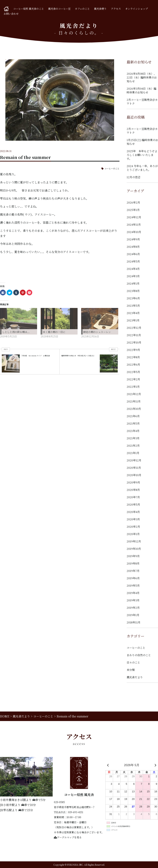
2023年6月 (133, 298)
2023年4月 (133, 313)
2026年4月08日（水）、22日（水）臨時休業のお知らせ (142, 77)
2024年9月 (133, 239)
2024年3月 (133, 276)
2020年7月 (133, 497)
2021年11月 (134, 401)
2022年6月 (133, 364)
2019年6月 (133, 578)
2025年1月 (133, 210)
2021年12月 (134, 394)
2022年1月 (133, 387)
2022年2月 (133, 379)
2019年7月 (133, 571)
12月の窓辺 (133, 177)
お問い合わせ (11, 14)
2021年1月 (133, 453)
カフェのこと (82, 9)
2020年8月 (133, 490)
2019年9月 (133, 556)
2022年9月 (133, 350)
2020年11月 (134, 468)
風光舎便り (100, 9)
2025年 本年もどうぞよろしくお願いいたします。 (142, 155)
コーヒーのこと (112, 168)
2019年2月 (133, 608)
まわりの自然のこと (139, 655)
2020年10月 (134, 475)
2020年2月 (133, 527)
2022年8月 (133, 357)
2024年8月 (133, 247)
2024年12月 (134, 217)
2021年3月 (133, 438)
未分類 (131, 670)
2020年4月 (133, 512)
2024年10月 (134, 232)
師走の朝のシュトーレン (97, 332)
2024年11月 (134, 225)
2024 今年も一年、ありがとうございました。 (142, 168)
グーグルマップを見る (68, 837)
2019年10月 (134, 549)
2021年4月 (133, 431)
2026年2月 (133, 202)
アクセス (116, 9)
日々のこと (133, 662)
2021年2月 (133, 445)
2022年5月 (133, 372)
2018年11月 (134, 622)
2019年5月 (133, 585)
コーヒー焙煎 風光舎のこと (29, 9)
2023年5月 (133, 306)
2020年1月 (133, 534)
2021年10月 (134, 409)
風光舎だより (135, 677)
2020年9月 (133, 482)
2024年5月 (133, 261)
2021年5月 (133, 423)
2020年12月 (134, 460)
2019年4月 (133, 593)
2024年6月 (133, 254)
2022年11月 (134, 335)
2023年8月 (133, 291)
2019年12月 (134, 541)
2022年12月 (134, 328)
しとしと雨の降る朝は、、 (17, 332)
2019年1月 (133, 615)
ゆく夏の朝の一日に (54, 332)
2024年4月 (133, 269)
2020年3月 (133, 519)
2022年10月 (134, 342)
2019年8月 (133, 563)
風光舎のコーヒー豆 (59, 9)
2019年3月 (133, 600)
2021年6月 (133, 416)
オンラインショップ (137, 9)
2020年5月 (133, 504)
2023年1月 (133, 320)
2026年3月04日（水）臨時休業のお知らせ (142, 90)
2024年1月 (133, 283)
